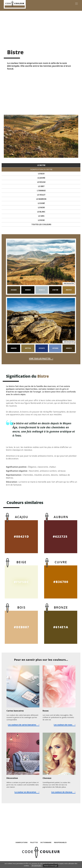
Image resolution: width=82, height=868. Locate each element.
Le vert (41, 186)
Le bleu (41, 174)
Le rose (41, 220)
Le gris (41, 216)
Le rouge (41, 182)
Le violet (41, 195)
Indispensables (60, 842)
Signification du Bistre (41, 169)
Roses (46, 711)
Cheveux (47, 778)
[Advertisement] (41, 28)
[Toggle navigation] (76, 4)
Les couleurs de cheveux (62, 792)
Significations (22, 842)
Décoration (12, 778)
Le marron (41, 199)
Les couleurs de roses (63, 725)
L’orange (41, 191)
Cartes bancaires (15, 711)
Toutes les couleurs (41, 224)
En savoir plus (37, 866)
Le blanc (41, 212)
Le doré (41, 203)
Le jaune (41, 178)
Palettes (34, 842)
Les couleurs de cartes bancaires (22, 725)
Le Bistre (41, 165)
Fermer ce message (51, 866)
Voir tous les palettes (40, 359)
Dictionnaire (46, 842)
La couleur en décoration (25, 792)
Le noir (41, 207)
